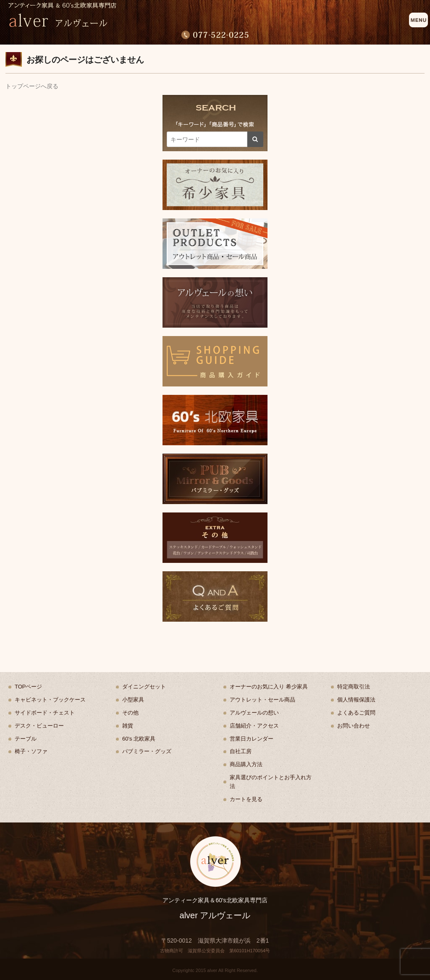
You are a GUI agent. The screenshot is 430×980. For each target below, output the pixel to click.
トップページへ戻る (32, 86)
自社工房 (241, 751)
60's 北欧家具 (139, 739)
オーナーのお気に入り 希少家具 (269, 687)
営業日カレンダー (252, 739)
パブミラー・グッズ (147, 751)
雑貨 (128, 726)
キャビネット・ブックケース (50, 700)
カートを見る (246, 799)
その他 (130, 713)
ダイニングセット (144, 687)
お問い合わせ (354, 726)
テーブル (26, 739)
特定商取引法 (354, 687)
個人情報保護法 (356, 700)
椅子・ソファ (31, 751)
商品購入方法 (246, 764)
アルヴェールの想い (254, 713)
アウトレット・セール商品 (262, 700)
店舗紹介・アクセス (254, 726)
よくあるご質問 (356, 713)
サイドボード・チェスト (45, 713)
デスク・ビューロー (39, 726)
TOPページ (29, 687)
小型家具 (133, 700)
